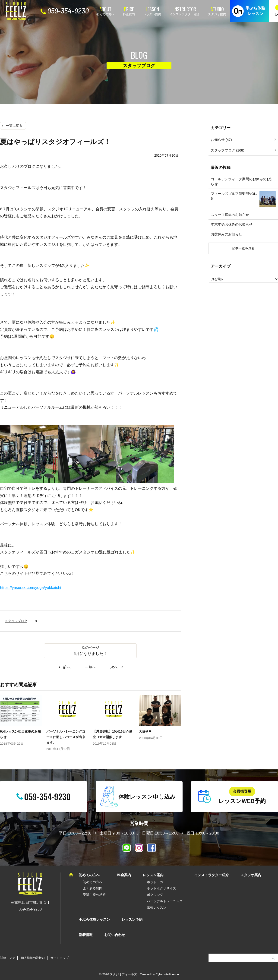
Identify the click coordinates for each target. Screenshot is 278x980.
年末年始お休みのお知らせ (232, 224)
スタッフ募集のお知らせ (230, 215)
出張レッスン (157, 907)
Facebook (152, 848)
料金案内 (129, 14)
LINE (126, 848)
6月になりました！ (90, 654)
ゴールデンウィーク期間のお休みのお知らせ (242, 181)
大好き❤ (145, 731)
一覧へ (90, 667)
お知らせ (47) (221, 140)
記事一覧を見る (243, 248)
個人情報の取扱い (33, 958)
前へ (67, 667)
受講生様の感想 (94, 895)
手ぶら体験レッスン (255, 11)
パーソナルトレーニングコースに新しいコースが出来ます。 (66, 737)
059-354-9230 (68, 11)
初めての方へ (105, 14)
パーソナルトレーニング (165, 901)
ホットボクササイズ (161, 888)
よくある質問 (93, 888)
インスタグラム (139, 848)
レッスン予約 (132, 919)
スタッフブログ (16, 621)
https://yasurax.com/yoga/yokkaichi (31, 588)
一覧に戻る (14, 126)
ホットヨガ (155, 882)
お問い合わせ (115, 935)
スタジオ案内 (217, 14)
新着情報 (86, 935)
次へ (114, 667)
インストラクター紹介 (185, 14)
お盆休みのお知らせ (226, 234)
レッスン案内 (152, 14)
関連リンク (8, 958)
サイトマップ (60, 958)
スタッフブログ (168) (227, 150)
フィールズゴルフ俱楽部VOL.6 (234, 196)
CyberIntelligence (167, 974)
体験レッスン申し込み (147, 797)
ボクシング (155, 895)
